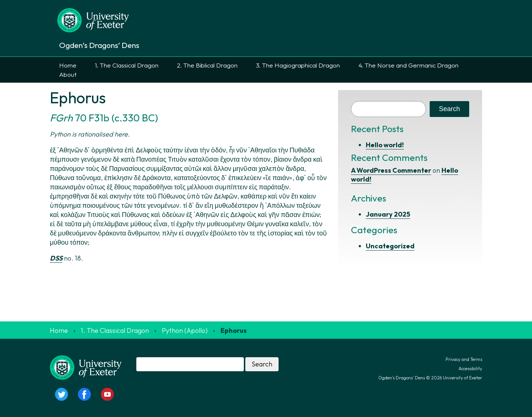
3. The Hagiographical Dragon (298, 65)
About (68, 74)
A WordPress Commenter (391, 170)
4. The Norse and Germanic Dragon (408, 65)
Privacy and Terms (464, 359)
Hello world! (385, 145)
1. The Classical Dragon (127, 65)
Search (449, 109)
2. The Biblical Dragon (207, 65)
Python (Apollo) (185, 330)
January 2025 (388, 214)
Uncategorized (390, 246)
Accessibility (470, 368)
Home (68, 65)
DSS (56, 258)
